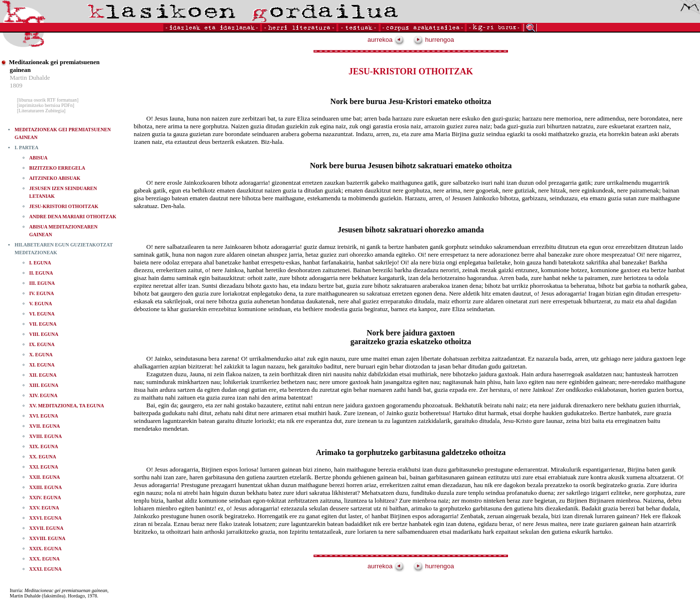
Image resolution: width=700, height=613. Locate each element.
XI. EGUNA (42, 365)
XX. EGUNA (43, 457)
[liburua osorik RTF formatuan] (48, 100)
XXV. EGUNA (44, 508)
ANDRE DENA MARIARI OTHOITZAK (73, 217)
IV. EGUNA (42, 293)
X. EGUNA (41, 355)
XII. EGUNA (43, 375)
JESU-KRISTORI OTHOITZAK (64, 206)
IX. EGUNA (42, 344)
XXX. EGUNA (44, 559)
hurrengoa (434, 40)
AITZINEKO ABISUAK (55, 178)
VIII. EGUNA (44, 334)
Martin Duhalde (30, 78)
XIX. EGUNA (44, 447)
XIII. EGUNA (44, 385)
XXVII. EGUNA (46, 528)
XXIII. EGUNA (45, 487)
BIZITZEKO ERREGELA (57, 168)
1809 (16, 85)
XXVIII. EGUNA (47, 538)
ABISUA (38, 158)
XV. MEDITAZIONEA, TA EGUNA (67, 406)
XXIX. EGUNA (45, 549)
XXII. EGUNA (44, 477)
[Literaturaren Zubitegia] (41, 111)
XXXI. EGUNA (45, 569)
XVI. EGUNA (44, 416)
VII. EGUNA (43, 324)
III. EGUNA (42, 283)
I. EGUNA (40, 263)
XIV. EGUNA (43, 395)
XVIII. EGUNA (45, 436)
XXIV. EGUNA (45, 498)
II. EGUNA (41, 273)
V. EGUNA (41, 304)
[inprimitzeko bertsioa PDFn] (46, 105)
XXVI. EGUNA (45, 518)
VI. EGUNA (42, 314)
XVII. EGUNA (44, 426)
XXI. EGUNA (44, 467)
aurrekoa (386, 40)
